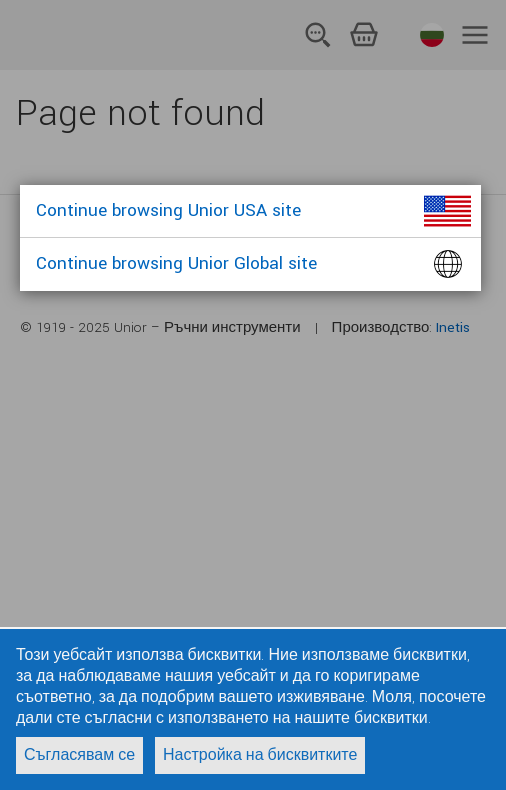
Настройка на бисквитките (260, 755)
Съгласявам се (79, 755)
